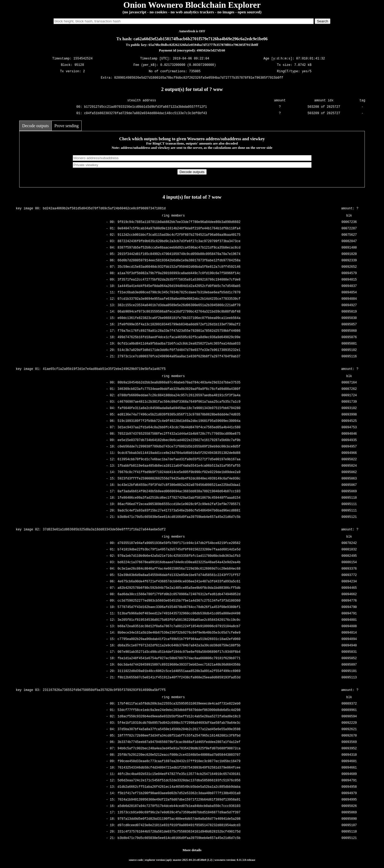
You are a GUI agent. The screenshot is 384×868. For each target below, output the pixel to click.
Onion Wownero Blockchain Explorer (192, 5)
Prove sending (67, 126)
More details (192, 850)
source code (136, 860)
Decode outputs (35, 126)
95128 (79, 65)
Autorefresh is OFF (192, 31)
